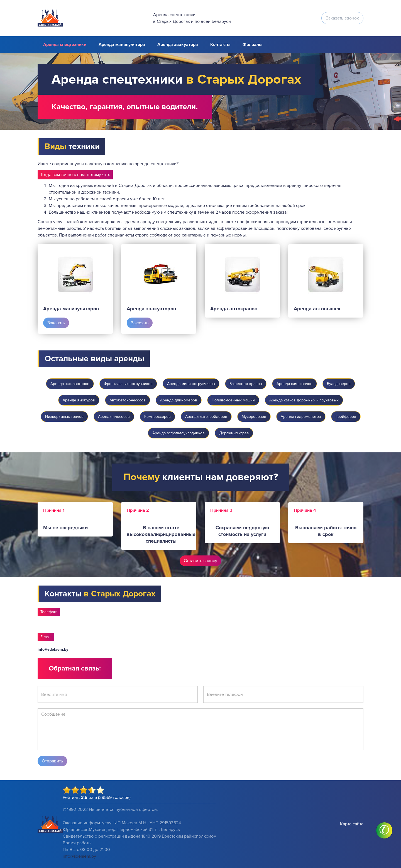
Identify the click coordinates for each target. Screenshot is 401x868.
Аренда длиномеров (179, 400)
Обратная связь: (75, 668)
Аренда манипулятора (122, 45)
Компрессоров (157, 417)
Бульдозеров (339, 384)
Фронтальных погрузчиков (128, 384)
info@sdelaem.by (53, 649)
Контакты (220, 45)
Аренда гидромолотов (301, 417)
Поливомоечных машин (233, 400)
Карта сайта (352, 824)
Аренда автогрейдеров (206, 417)
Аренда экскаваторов (70, 384)
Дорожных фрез (234, 433)
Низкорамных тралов (64, 417)
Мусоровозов (254, 417)
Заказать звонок (342, 18)
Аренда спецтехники (65, 45)
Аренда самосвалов (294, 384)
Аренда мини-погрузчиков (191, 384)
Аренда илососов (114, 417)
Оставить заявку (200, 561)
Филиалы (252, 45)
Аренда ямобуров (79, 400)
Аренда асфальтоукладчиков (179, 433)
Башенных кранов (246, 384)
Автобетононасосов (128, 400)
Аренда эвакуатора (178, 45)
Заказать (56, 323)
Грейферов (346, 417)
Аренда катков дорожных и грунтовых (304, 400)
